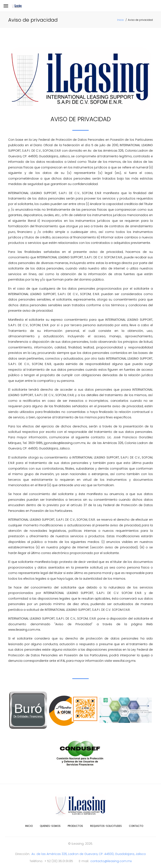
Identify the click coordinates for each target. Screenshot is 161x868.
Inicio (121, 20)
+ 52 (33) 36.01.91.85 (59, 861)
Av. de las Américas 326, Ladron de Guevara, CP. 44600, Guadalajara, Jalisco (89, 854)
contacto (136, 826)
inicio (29, 826)
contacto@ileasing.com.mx (111, 861)
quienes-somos (50, 826)
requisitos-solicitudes (106, 826)
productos (75, 826)
